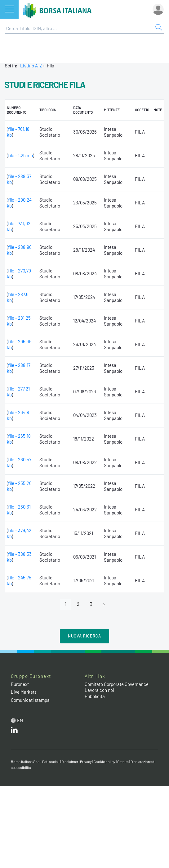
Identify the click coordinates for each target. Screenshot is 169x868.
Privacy (86, 761)
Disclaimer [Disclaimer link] (70, 761)
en (20, 720)
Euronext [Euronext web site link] (20, 684)
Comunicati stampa (30, 700)
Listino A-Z (31, 66)
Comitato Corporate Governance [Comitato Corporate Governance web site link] (117, 684)
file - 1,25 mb (20, 155)
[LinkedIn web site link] (14, 731)
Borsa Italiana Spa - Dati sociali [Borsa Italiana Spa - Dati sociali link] (35, 761)
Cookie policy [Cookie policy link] (105, 761)
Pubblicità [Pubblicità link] (95, 696)
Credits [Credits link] (123, 761)
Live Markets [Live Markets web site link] (24, 692)
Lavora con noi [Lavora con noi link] (99, 690)
